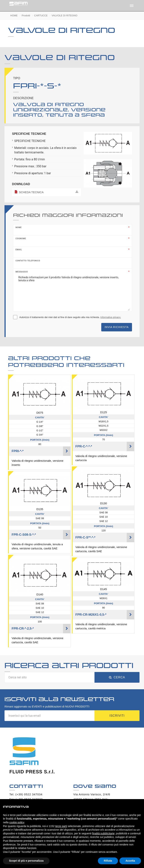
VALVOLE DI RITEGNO (65, 15)
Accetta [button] (130, 861)
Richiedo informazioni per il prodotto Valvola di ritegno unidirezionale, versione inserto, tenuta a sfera (73, 292)
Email (19, 250)
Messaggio (22, 272)
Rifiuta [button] (108, 861)
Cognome (21, 239)
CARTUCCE (41, 15)
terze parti (61, 826)
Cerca (117, 677)
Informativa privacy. (111, 317)
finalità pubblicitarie (103, 833)
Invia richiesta (117, 327)
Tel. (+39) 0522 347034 (26, 794)
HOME (14, 15)
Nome (19, 227)
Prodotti (26, 15)
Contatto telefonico (28, 261)
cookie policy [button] (17, 822)
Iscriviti (117, 716)
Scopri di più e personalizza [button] (26, 861)
